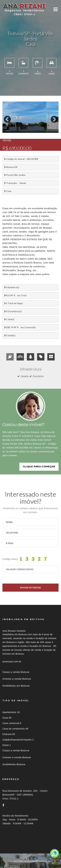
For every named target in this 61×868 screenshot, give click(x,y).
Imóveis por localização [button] (16, 847)
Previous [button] (5, 117)
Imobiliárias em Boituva (16, 685)
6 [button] (29, 127)
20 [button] (44, 130)
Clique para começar (39, 466)
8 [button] (39, 127)
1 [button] (5, 127)
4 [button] (20, 127)
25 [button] (15, 133)
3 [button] (15, 127)
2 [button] (10, 127)
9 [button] (44, 127)
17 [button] (29, 130)
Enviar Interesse (30, 587)
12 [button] (5, 130)
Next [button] (52, 117)
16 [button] (24, 130)
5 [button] (24, 127)
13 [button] (10, 130)
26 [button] (20, 133)
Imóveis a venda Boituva (17, 678)
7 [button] (34, 127)
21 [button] (49, 130)
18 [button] (34, 130)
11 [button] (54, 127)
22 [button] (54, 130)
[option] (30, 117)
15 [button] (20, 130)
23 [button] (5, 133)
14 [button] (15, 130)
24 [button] (10, 133)
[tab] (30, 847)
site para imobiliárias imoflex (30, 860)
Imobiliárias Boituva (14, 763)
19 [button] (39, 130)
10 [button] (49, 127)
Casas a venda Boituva (16, 671)
